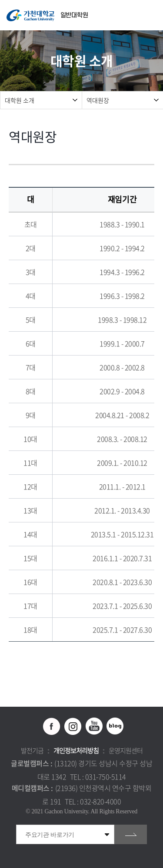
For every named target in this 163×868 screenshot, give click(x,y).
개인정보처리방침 (76, 751)
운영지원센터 (126, 751)
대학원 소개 (20, 100)
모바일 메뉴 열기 (152, 15)
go (131, 834)
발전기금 (32, 751)
